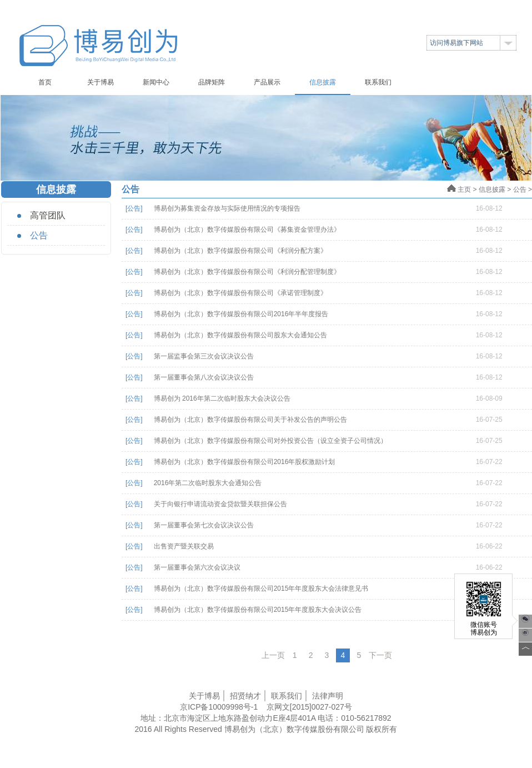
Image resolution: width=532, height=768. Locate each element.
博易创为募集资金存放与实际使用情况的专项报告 (227, 208)
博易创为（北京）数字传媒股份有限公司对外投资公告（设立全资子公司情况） (270, 441)
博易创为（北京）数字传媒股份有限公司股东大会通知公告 (240, 335)
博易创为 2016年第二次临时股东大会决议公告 (222, 398)
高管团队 (48, 215)
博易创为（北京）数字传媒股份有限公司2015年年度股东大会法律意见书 (261, 589)
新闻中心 (156, 82)
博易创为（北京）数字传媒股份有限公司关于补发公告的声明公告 (250, 420)
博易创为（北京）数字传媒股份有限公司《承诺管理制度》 (240, 293)
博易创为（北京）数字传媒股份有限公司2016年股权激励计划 (245, 462)
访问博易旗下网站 (456, 43)
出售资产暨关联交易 (184, 546)
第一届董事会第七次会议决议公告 (204, 525)
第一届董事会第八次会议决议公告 (204, 377)
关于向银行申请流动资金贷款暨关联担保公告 (220, 504)
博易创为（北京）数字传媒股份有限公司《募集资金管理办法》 (247, 230)
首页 (45, 82)
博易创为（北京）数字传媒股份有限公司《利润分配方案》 (240, 251)
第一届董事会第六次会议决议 (197, 567)
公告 (39, 235)
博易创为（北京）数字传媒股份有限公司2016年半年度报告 (241, 314)
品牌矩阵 (212, 82)
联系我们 (378, 82)
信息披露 (323, 82)
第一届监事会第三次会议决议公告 (204, 356)
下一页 (380, 655)
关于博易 (101, 82)
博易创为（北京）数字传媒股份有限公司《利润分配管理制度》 (247, 272)
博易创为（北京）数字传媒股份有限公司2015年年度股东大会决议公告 (258, 610)
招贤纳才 (245, 696)
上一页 (273, 655)
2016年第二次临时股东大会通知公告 (208, 483)
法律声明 (328, 696)
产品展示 (267, 82)
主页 (459, 189)
